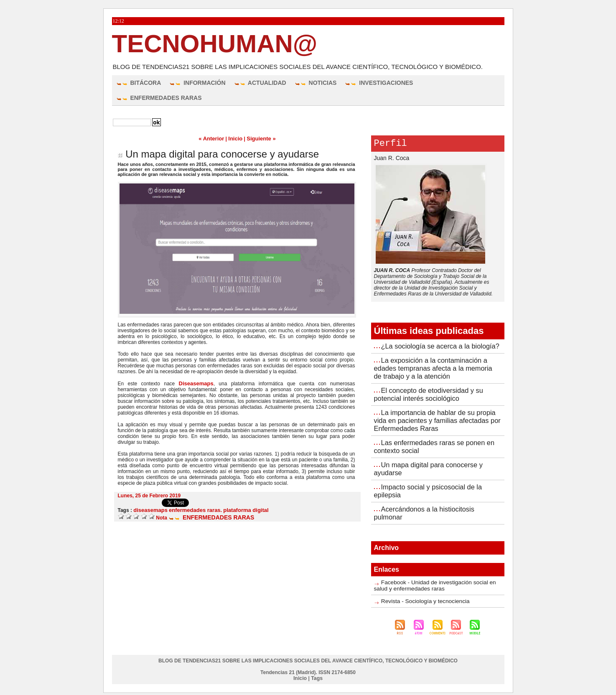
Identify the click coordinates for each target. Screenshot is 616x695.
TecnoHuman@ (215, 44)
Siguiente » (260, 138)
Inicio (235, 138)
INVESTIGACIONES (379, 83)
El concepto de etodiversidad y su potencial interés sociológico (428, 394)
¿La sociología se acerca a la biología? (439, 348)
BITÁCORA (139, 83)
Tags (317, 672)
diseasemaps (149, 509)
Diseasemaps (196, 383)
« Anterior (213, 138)
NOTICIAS (316, 83)
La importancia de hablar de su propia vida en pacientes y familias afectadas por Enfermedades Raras (436, 419)
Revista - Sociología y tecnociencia (420, 595)
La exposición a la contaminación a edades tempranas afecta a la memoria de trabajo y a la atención (437, 369)
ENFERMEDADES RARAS (159, 98)
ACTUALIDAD (260, 83)
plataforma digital (237, 509)
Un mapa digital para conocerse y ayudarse (222, 154)
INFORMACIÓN (197, 83)
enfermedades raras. (191, 509)
